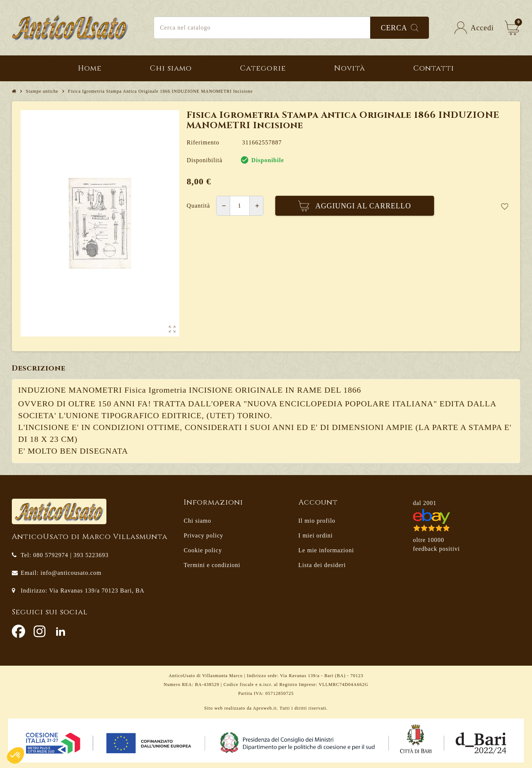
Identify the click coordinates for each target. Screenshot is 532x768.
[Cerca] (291, 28)
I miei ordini (316, 535)
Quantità (198, 206)
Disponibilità (204, 160)
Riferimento (203, 142)
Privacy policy (203, 535)
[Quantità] (240, 206)
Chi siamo (197, 521)
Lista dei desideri (322, 565)
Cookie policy (203, 550)
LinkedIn (61, 631)
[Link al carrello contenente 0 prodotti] (512, 28)
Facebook (18, 631)
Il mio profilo (317, 521)
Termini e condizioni (212, 565)
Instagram (40, 631)
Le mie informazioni (326, 550)
